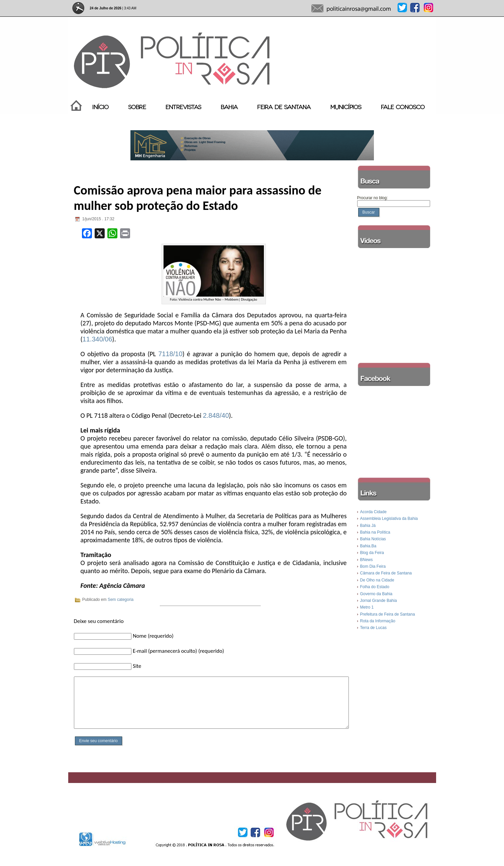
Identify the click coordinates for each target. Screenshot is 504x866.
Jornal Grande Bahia (379, 601)
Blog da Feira (372, 553)
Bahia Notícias (373, 539)
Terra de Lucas (373, 628)
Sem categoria (121, 600)
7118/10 (170, 354)
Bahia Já (368, 526)
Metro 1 (367, 607)
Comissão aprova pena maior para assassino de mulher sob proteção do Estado (198, 198)
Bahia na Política (375, 532)
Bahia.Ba (368, 546)
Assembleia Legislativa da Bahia (389, 519)
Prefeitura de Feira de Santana (388, 614)
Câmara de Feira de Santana (386, 573)
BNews (367, 560)
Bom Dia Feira (373, 566)
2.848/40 (216, 415)
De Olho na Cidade (377, 580)
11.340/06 (97, 339)
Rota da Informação (378, 621)
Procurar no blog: (373, 198)
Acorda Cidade (373, 512)
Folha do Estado (375, 587)
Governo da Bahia (376, 594)
